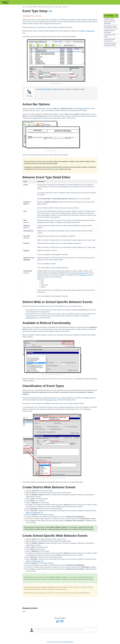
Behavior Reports (52, 400)
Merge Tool (82, 109)
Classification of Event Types (110, 36)
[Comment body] (66, 630)
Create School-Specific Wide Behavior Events (110, 45)
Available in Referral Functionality (109, 31)
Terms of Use (50, 642)
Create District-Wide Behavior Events (109, 40)
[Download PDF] (49, 11)
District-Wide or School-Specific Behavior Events (111, 27)
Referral (82, 31)
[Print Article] (51, 11)
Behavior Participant (79, 273)
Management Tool (31, 318)
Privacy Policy (58, 642)
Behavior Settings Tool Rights (49, 89)
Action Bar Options (109, 19)
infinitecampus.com (68, 642)
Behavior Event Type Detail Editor (110, 23)
